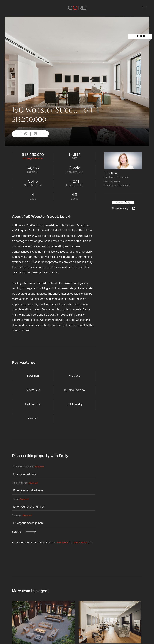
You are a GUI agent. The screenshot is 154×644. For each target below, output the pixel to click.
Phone (20, 499)
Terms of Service (80, 543)
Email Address (25, 483)
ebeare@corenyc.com (117, 185)
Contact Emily (123, 202)
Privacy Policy (62, 543)
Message (22, 516)
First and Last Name (28, 467)
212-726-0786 (112, 182)
